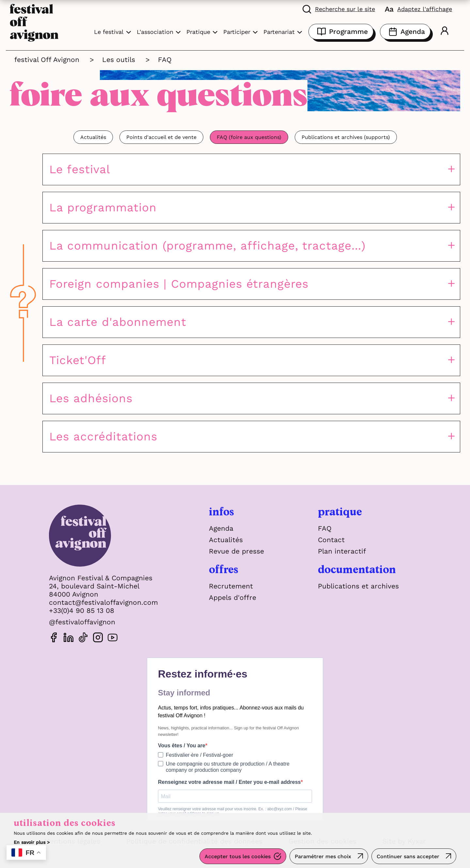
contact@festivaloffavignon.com (103, 602)
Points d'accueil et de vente (161, 137)
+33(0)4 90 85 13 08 (82, 610)
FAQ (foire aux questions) (249, 137)
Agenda (405, 32)
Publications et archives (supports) (346, 137)
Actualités (93, 137)
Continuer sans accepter (408, 856)
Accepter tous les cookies (238, 856)
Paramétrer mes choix (323, 856)
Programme (341, 32)
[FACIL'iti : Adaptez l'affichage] (418, 9)
